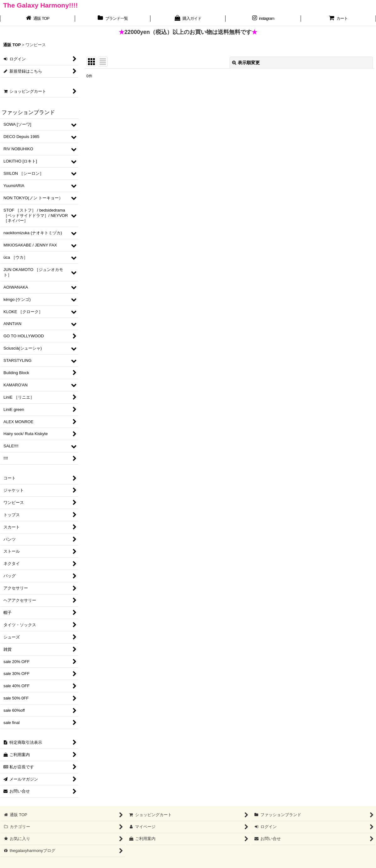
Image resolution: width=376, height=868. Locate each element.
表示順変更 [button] (246, 63)
